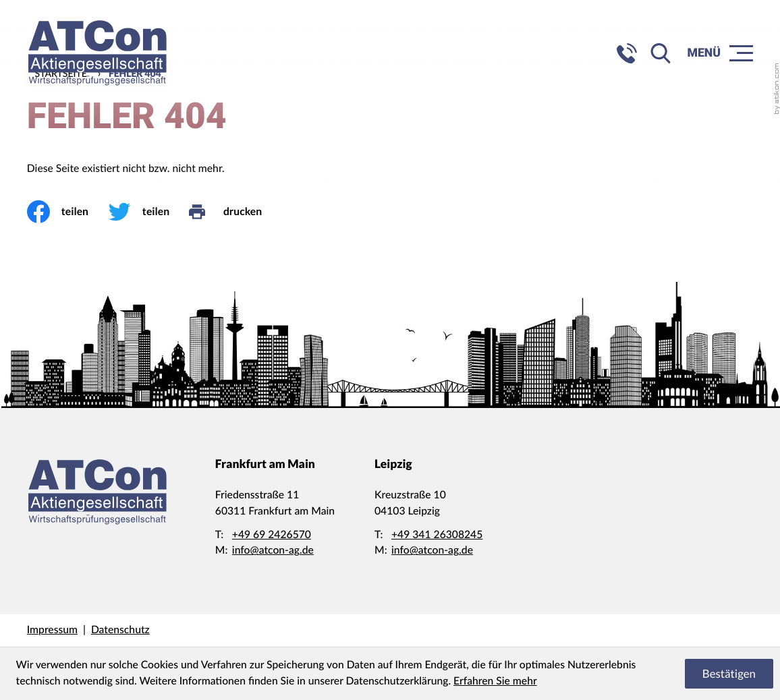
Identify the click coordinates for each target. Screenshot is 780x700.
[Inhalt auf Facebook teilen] (67, 212)
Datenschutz (120, 630)
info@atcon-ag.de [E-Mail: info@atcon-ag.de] (273, 550)
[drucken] (235, 212)
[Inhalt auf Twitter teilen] (148, 212)
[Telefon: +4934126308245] (437, 535)
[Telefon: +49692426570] (272, 535)
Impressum (52, 630)
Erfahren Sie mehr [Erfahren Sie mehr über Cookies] (495, 681)
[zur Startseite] (97, 53)
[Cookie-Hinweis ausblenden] (729, 674)
